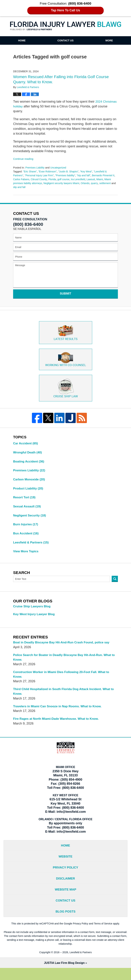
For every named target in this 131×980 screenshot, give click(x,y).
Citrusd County (43, 179)
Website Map (65, 900)
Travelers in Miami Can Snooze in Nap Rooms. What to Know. (60, 714)
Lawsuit (97, 179)
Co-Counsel (66, 360)
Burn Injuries (26, 529)
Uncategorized (60, 167)
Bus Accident (27, 538)
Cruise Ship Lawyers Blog (33, 612)
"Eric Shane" (30, 171)
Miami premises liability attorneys (32, 183)
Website (65, 865)
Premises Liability (35, 167)
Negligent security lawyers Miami (71, 183)
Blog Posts (65, 923)
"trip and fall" (87, 175)
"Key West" (89, 171)
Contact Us (65, 40)
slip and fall (37, 187)
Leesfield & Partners (32, 547)
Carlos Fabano (24, 179)
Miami (106, 179)
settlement (19, 187)
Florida (57, 179)
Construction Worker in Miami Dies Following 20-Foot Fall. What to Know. (64, 681)
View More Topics (26, 557)
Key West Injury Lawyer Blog (35, 620)
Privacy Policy (65, 877)
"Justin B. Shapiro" (71, 171)
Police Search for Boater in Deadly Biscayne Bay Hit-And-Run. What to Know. (65, 664)
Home (22, 40)
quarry (106, 183)
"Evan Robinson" (49, 171)
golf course (69, 179)
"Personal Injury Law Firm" (40, 175)
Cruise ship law (65, 390)
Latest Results (65, 333)
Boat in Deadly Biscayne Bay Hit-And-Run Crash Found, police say (64, 648)
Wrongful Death (28, 455)
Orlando (96, 183)
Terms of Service (104, 935)
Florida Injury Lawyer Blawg (66, 26)
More (109, 40)
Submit (65, 293)
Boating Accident (29, 464)
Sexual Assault (28, 510)
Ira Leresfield (84, 179)
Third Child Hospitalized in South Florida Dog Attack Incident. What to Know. (64, 699)
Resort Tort (25, 501)
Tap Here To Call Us (65, 10)
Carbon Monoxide (30, 483)
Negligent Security (30, 520)
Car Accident (26, 446)
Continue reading (24, 158)
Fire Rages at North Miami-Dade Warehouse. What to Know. (58, 727)
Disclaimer (66, 888)
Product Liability (29, 492)
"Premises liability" (68, 175)
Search (115, 584)
